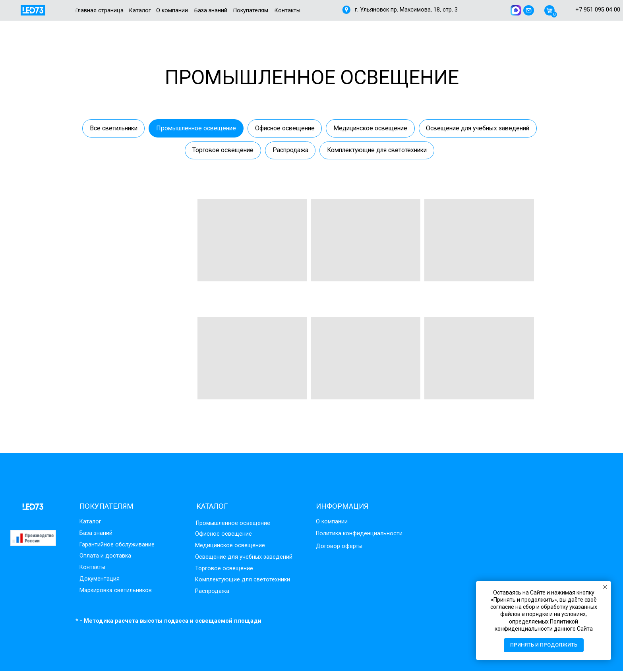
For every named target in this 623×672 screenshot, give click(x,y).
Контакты (92, 568)
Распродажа (352, 151)
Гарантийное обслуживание (117, 545)
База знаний (96, 534)
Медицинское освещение (437, 128)
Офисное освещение (348, 128)
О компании (332, 522)
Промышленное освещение (256, 128)
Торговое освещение (283, 151)
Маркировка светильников (116, 591)
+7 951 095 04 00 (598, 10)
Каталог (90, 522)
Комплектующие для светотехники (442, 151)
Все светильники (169, 128)
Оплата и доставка (105, 557)
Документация (100, 580)
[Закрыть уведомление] (605, 587)
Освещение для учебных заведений (179, 151)
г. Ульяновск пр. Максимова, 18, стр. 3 (406, 10)
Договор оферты (339, 547)
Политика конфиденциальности (359, 534)
